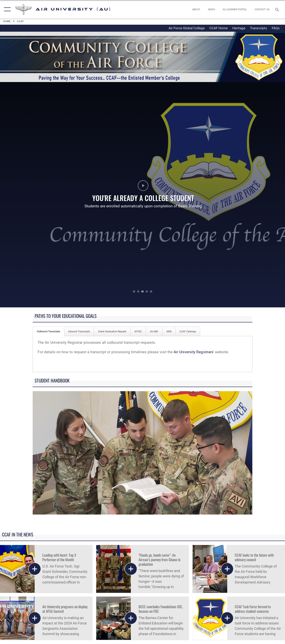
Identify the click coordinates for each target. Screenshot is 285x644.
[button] (6, 9)
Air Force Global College (187, 28)
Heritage (239, 28)
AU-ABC (154, 331)
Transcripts (258, 28)
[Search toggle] (278, 9)
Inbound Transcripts (79, 331)
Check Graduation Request (112, 331)
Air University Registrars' (194, 352)
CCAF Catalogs (188, 331)
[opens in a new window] (235, 9)
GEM (169, 331)
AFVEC (138, 331)
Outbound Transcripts (48, 331)
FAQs (276, 28)
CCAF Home (218, 28)
